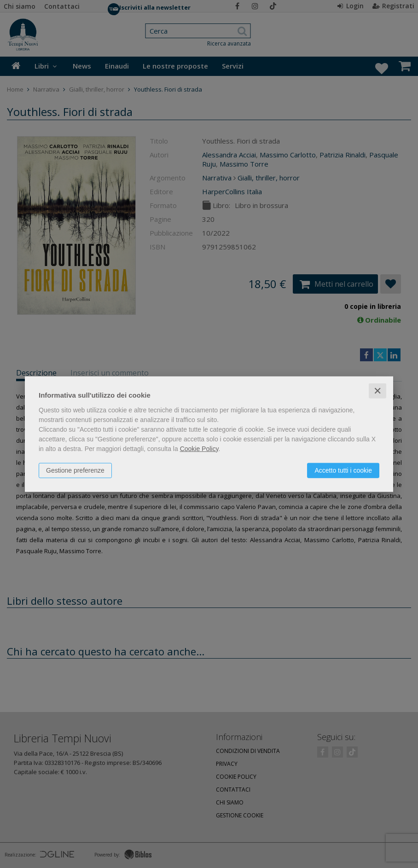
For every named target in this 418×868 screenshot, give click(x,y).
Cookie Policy (199, 448)
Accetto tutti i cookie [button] (343, 470)
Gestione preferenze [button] (75, 470)
